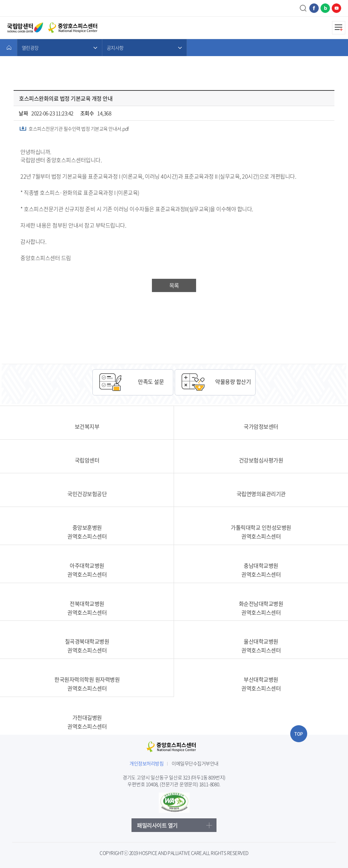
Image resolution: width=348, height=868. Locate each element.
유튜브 (336, 8)
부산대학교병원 (261, 684)
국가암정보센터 (261, 426)
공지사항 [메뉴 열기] (115, 48)
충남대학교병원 (261, 570)
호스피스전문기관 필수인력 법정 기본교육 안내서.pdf (79, 129)
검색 (304, 8)
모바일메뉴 (339, 28)
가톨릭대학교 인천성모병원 (261, 532)
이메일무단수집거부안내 (195, 763)
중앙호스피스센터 (174, 748)
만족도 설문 (151, 381)
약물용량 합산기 (233, 381)
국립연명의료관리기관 (261, 494)
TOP (299, 734)
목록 (174, 285)
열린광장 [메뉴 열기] (30, 48)
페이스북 (314, 8)
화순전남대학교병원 (261, 608)
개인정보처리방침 (146, 763)
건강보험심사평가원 (261, 460)
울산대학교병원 (261, 646)
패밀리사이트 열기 (157, 825)
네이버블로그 (325, 8)
